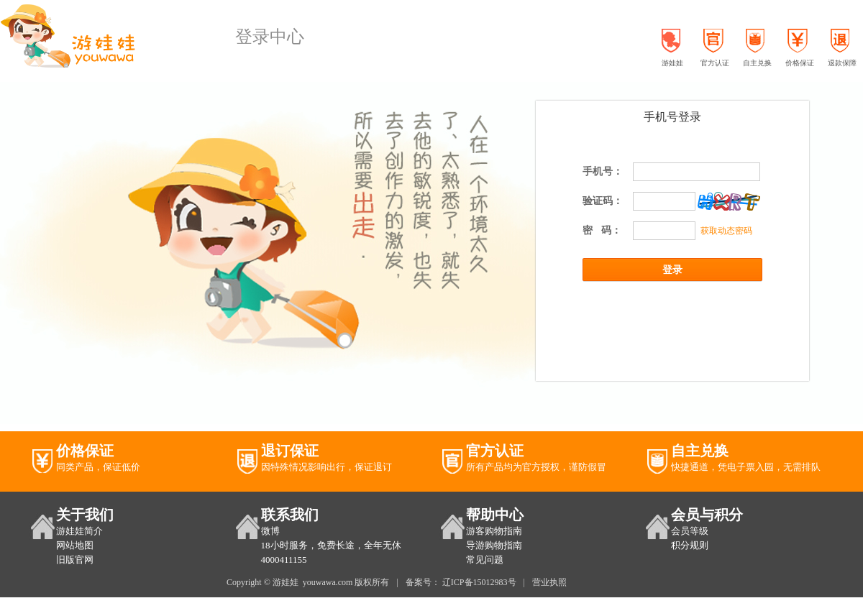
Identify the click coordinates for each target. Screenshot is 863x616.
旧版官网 (75, 560)
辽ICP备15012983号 (479, 582)
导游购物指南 (494, 545)
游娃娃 (286, 582)
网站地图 (75, 545)
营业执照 (549, 582)
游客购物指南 (494, 531)
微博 (270, 531)
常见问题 (485, 560)
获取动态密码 (724, 231)
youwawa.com (328, 582)
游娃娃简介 (79, 531)
